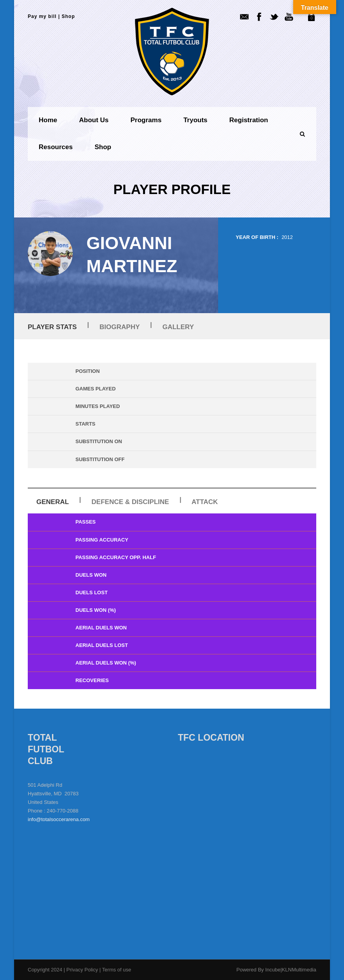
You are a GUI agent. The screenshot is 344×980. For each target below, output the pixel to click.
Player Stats (52, 327)
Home (48, 120)
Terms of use (116, 970)
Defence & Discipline (130, 502)
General (53, 502)
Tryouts (195, 120)
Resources (56, 147)
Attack (205, 502)
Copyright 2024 (45, 970)
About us (94, 120)
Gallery (178, 327)
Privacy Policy (83, 970)
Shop (68, 16)
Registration (249, 120)
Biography (120, 327)
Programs (146, 120)
